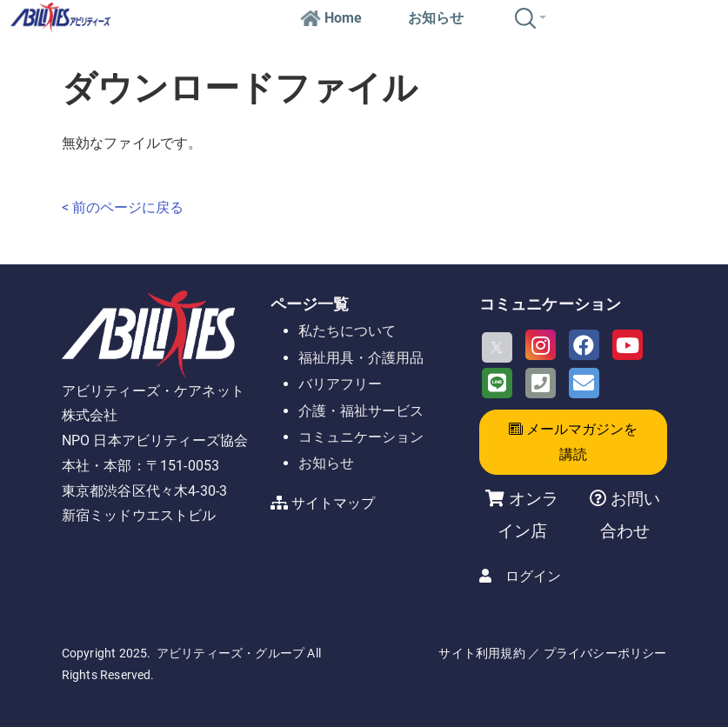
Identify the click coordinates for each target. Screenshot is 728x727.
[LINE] (497, 383)
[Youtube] (628, 345)
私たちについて (347, 331)
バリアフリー (340, 384)
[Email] (584, 383)
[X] (497, 347)
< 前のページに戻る (123, 207)
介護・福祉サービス (361, 411)
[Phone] (541, 383)
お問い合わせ (630, 514)
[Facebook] (584, 345)
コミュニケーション (361, 437)
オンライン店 (528, 514)
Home (331, 18)
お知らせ (436, 18)
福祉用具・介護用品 (361, 358)
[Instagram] (541, 345)
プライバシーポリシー (605, 653)
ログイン (533, 576)
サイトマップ (333, 503)
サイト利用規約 (481, 653)
